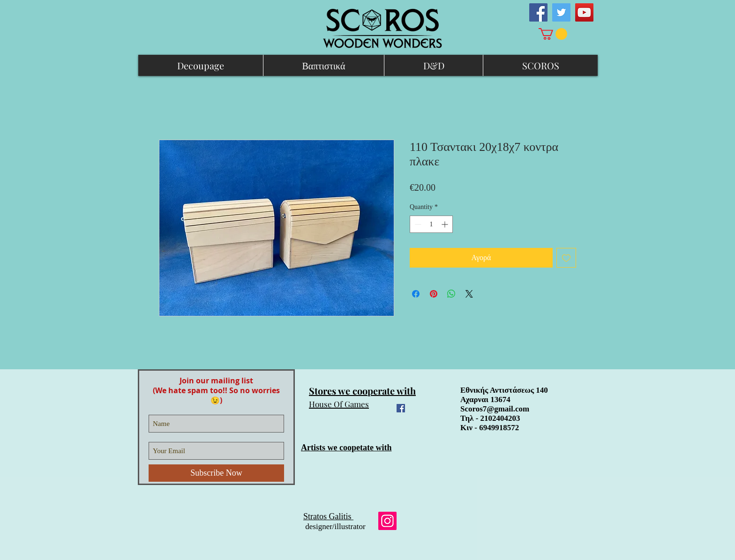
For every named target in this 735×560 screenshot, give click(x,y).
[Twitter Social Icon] (561, 12)
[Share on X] (469, 294)
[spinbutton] (431, 224)
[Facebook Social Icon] (538, 12)
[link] (553, 34)
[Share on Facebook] (416, 294)
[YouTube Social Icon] (584, 12)
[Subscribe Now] (216, 473)
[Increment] (446, 224)
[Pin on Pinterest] (434, 294)
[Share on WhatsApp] (451, 294)
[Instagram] (387, 521)
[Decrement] (417, 224)
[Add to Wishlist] (566, 258)
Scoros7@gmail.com (495, 409)
